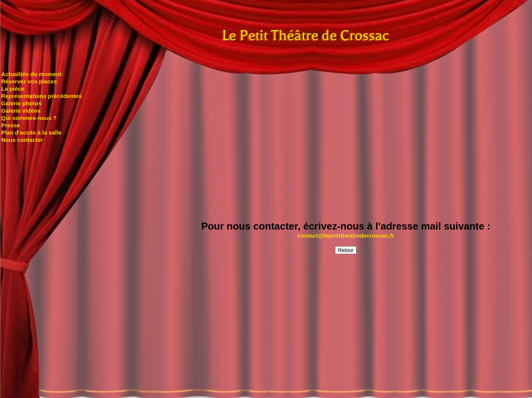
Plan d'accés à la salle (31, 132)
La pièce (13, 89)
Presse (11, 125)
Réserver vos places (29, 81)
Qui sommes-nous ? (29, 118)
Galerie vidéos (21, 111)
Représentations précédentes (41, 96)
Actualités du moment (31, 74)
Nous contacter (22, 140)
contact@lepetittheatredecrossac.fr (346, 236)
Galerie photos (21, 103)
